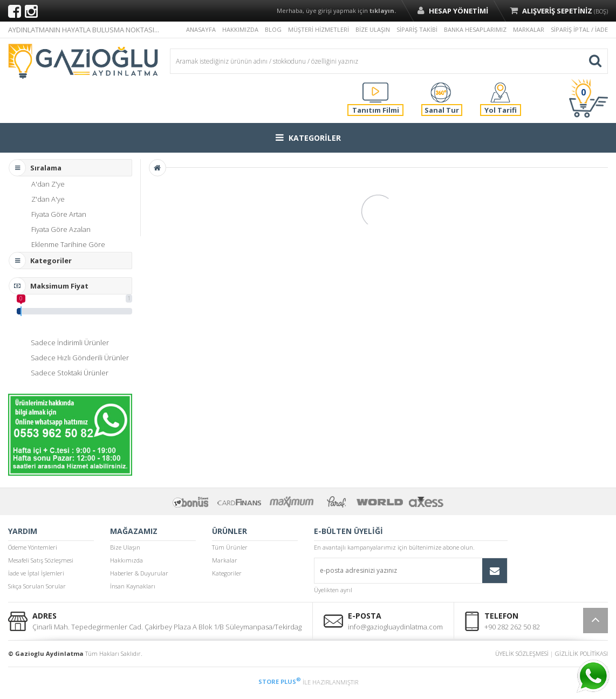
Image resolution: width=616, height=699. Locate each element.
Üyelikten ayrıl (333, 590)
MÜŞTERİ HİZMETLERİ (319, 29)
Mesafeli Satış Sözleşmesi (41, 560)
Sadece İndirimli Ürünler (70, 342)
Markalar (225, 560)
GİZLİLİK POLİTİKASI (581, 653)
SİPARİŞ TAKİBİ (417, 29)
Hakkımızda (126, 560)
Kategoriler (227, 573)
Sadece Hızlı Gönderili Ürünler (80, 358)
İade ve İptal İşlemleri (36, 573)
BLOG (273, 29)
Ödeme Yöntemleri (33, 547)
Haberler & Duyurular (139, 573)
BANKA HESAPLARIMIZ (475, 29)
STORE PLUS (280, 681)
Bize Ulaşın (125, 547)
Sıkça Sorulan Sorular (37, 586)
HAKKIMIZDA (240, 29)
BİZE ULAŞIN (373, 29)
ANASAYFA (201, 29)
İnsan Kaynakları (133, 586)
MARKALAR (529, 29)
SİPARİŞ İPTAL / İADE (579, 29)
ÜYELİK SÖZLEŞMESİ (522, 653)
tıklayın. (383, 11)
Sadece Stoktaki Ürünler (70, 373)
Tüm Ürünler (230, 547)
